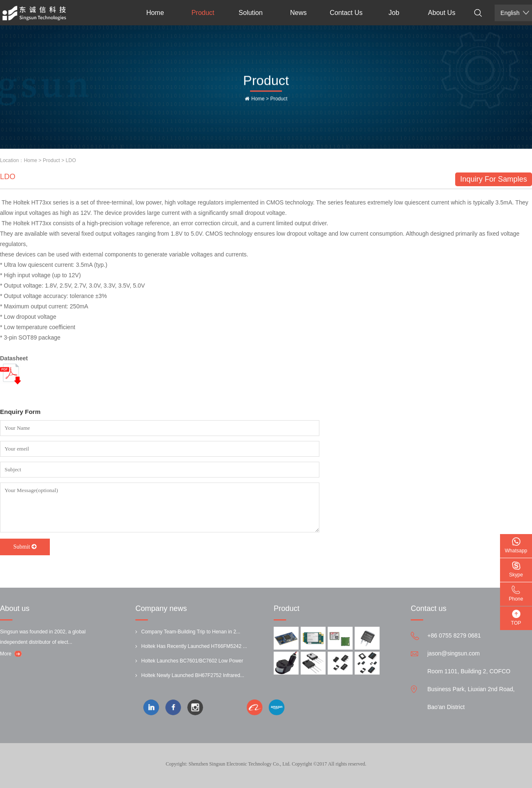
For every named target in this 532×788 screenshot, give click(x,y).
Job (394, 13)
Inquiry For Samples (494, 179)
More (6, 654)
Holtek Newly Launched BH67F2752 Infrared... (193, 675)
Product (203, 13)
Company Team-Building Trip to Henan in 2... (191, 632)
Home (155, 13)
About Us (442, 13)
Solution (251, 13)
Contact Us (346, 13)
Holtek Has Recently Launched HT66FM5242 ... (194, 646)
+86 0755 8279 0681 (454, 635)
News (298, 13)
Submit (25, 547)
